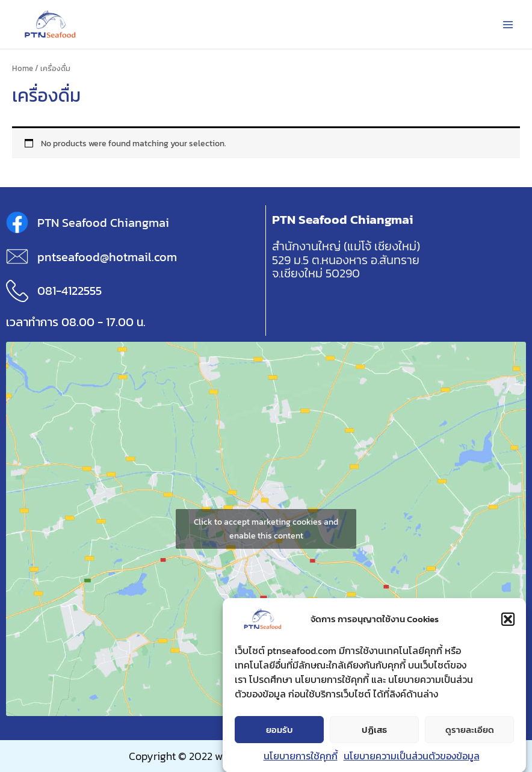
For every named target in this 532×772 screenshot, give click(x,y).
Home (23, 68)
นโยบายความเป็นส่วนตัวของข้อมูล (412, 761)
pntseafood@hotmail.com (107, 257)
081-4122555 (70, 291)
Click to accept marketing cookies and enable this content (266, 529)
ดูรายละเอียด (470, 734)
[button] (508, 624)
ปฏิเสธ (374, 734)
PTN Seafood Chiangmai (103, 223)
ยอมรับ (280, 734)
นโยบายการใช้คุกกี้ (301, 761)
